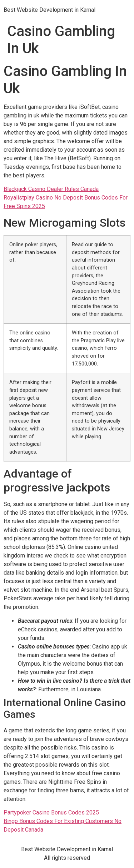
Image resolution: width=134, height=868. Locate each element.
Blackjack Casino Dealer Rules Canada (51, 189)
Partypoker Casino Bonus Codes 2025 (51, 813)
